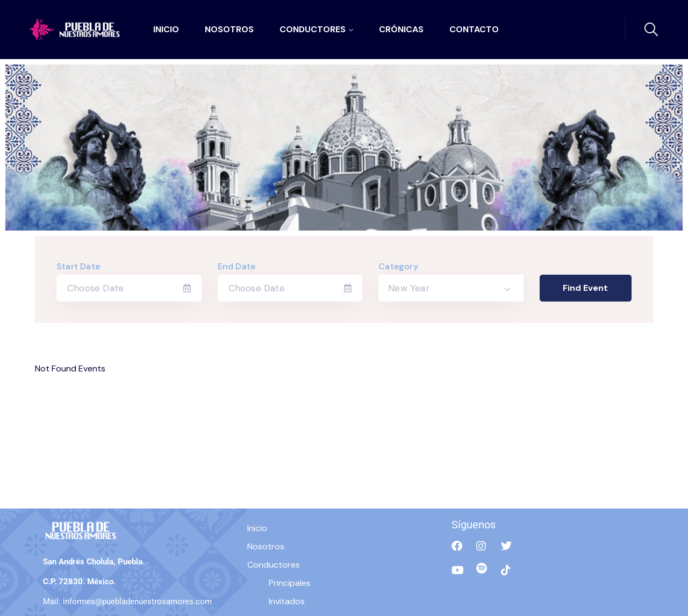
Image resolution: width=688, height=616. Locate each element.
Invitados (287, 601)
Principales (290, 583)
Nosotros (229, 29)
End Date (237, 266)
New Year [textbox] (409, 288)
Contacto (474, 29)
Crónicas (401, 29)
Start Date (78, 266)
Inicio (166, 29)
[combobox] (451, 288)
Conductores (313, 29)
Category (398, 266)
